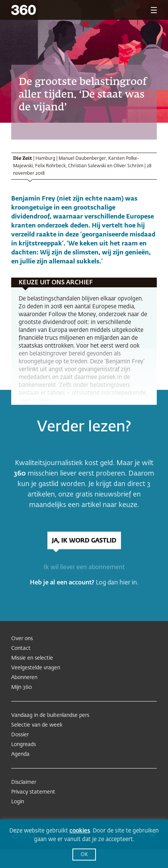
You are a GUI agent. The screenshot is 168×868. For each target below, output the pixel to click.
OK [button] (84, 855)
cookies (80, 831)
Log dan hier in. (117, 583)
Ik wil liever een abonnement (84, 568)
